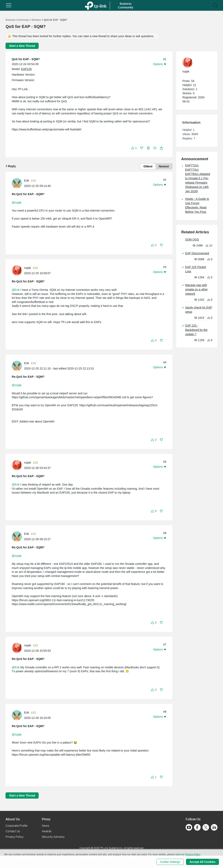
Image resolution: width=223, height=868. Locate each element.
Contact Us (13, 831)
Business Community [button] (126, 5)
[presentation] (17, 183)
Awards (47, 831)
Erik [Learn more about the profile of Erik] (26, 181)
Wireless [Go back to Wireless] (36, 20)
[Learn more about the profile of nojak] (18, 270)
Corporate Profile (17, 826)
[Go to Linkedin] (214, 827)
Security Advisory (53, 837)
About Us (13, 819)
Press (46, 819)
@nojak (17, 203)
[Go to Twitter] (206, 828)
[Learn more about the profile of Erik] (18, 183)
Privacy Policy (14, 837)
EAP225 (26, 69)
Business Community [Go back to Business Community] (17, 20)
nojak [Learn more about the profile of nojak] (27, 268)
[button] (9, 5)
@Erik (16, 290)
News (45, 826)
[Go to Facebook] (197, 827)
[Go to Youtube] (189, 827)
